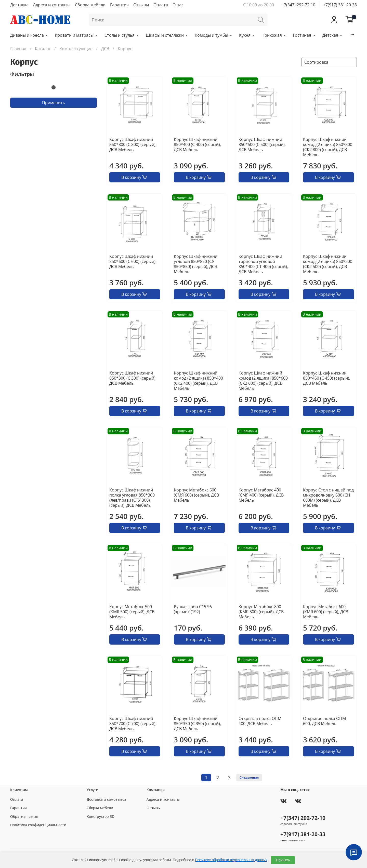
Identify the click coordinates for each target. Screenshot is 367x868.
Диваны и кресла (29, 35)
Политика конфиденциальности (38, 825)
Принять (283, 860)
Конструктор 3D (101, 816)
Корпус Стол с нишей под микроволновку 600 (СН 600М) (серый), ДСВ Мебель (328, 498)
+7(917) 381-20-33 (340, 5)
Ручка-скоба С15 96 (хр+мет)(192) (193, 609)
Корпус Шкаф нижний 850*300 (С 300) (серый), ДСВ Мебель (133, 378)
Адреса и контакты (52, 5)
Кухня (247, 35)
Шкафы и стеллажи (167, 35)
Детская (333, 35)
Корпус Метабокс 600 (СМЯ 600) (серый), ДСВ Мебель (196, 495)
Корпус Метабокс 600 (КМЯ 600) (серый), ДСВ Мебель (326, 612)
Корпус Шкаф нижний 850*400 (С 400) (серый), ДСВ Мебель (197, 144)
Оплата (161, 5)
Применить (54, 103)
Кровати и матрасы (77, 35)
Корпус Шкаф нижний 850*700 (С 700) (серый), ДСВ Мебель (133, 724)
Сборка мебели (90, 5)
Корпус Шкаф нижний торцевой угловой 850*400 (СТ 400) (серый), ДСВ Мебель (263, 264)
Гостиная (304, 35)
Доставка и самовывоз (106, 799)
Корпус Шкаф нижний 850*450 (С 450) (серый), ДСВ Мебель (327, 378)
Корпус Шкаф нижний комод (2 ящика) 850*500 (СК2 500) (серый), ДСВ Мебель (328, 264)
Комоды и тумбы (214, 35)
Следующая (249, 777)
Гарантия (119, 5)
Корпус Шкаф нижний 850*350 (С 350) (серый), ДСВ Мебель (197, 724)
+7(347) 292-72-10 (298, 5)
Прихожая (274, 35)
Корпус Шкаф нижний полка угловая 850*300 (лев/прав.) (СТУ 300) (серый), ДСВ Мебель (132, 498)
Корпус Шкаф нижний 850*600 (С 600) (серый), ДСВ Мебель (133, 261)
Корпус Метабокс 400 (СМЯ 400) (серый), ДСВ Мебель (261, 495)
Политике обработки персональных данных (231, 860)
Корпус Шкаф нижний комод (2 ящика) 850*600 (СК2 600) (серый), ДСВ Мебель (263, 381)
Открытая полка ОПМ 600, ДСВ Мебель (324, 721)
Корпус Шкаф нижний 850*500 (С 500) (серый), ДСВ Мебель (262, 144)
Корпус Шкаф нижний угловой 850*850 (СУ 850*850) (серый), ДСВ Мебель (196, 264)
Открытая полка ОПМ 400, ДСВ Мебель (260, 721)
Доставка (19, 5)
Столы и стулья (122, 35)
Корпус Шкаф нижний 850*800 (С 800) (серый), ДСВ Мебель (133, 144)
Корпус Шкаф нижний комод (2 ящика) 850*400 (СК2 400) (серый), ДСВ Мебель (198, 381)
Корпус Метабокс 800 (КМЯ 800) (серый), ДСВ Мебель (261, 612)
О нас (178, 5)
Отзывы (141, 5)
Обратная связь (24, 816)
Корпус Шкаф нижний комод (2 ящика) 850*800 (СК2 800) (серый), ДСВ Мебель (328, 147)
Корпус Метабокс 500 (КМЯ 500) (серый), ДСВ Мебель (132, 612)
